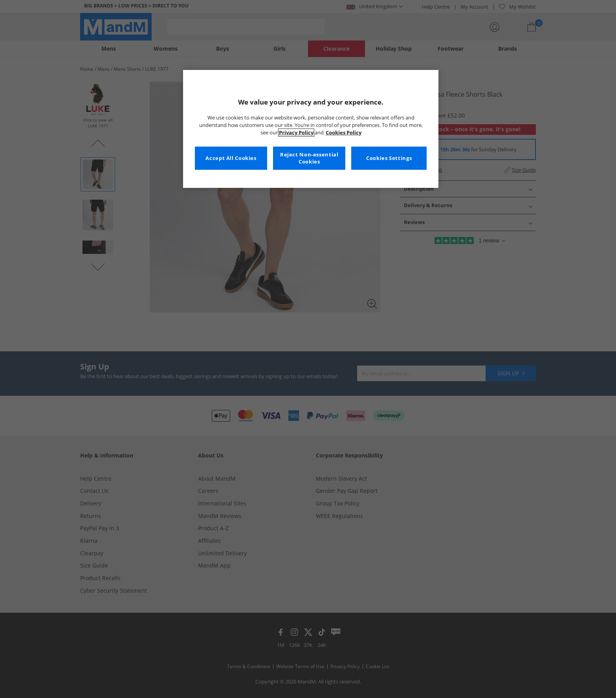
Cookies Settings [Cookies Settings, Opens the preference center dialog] (389, 158)
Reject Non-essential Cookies (309, 158)
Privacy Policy (296, 133)
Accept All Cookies (231, 158)
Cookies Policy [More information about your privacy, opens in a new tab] (344, 133)
